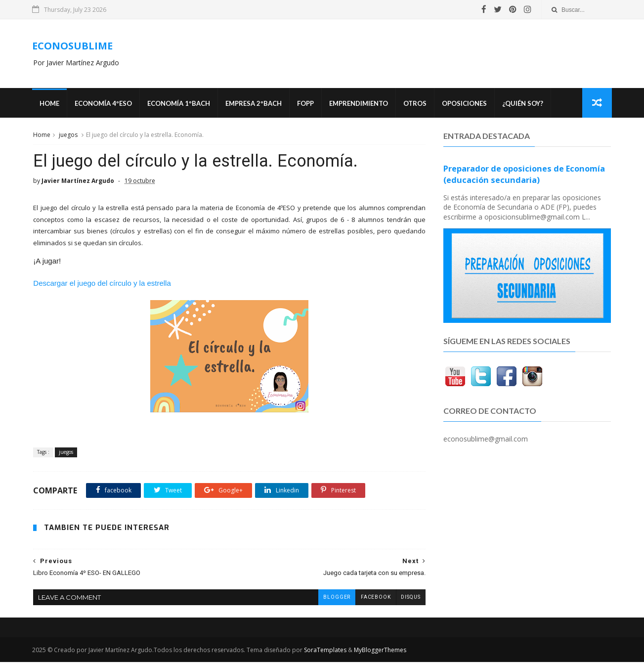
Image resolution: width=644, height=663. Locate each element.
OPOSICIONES (465, 104)
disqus (403, 598)
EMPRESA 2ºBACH (255, 104)
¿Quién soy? (524, 104)
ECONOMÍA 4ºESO (104, 104)
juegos (68, 135)
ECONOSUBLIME (73, 46)
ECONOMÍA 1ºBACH (180, 104)
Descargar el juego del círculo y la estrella (102, 284)
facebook (368, 598)
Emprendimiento (360, 104)
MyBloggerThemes (381, 651)
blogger (329, 598)
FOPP (306, 104)
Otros (416, 104)
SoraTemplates (326, 651)
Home (50, 104)
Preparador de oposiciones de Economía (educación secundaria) (524, 175)
